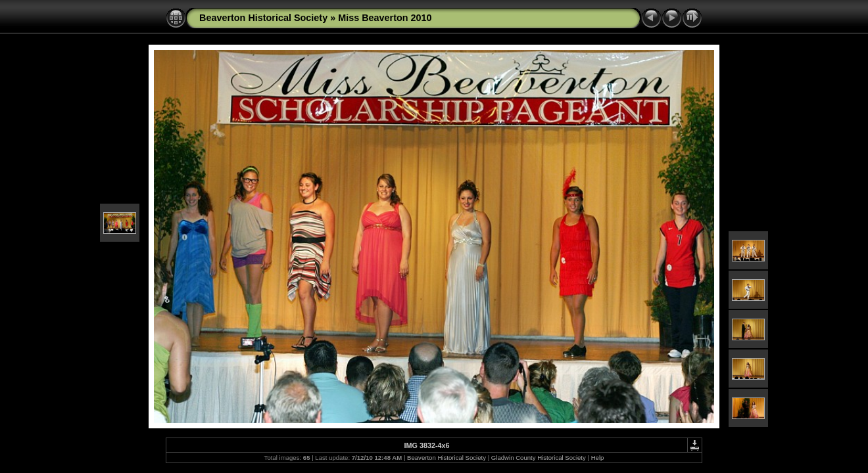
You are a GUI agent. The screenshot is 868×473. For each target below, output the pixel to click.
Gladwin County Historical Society (539, 458)
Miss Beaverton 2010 (385, 18)
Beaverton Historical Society (263, 18)
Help (598, 458)
